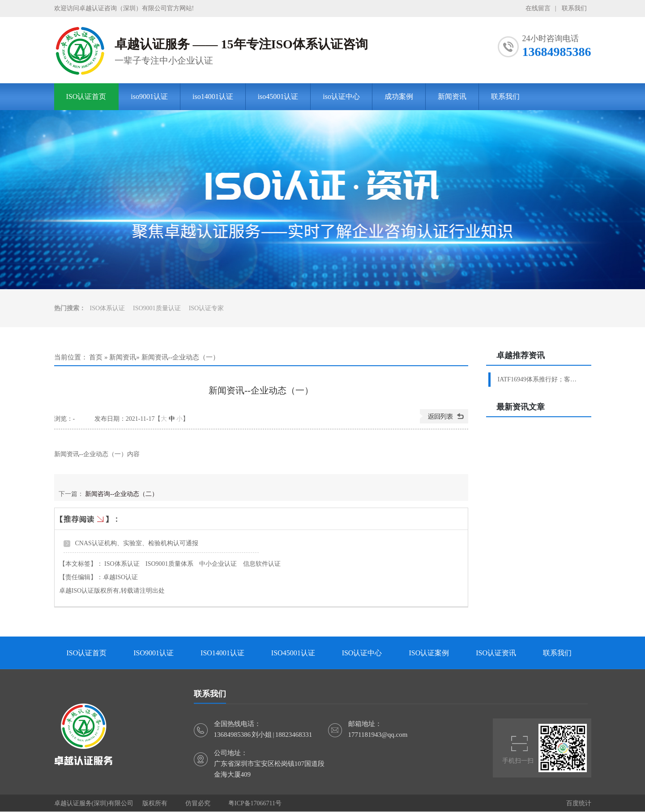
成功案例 (399, 96)
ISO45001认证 (293, 653)
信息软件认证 (262, 564)
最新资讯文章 (521, 407)
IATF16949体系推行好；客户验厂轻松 (540, 379)
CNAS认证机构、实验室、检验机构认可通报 (137, 543)
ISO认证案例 (429, 653)
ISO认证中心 (362, 653)
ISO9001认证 (154, 653)
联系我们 (574, 8)
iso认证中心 (341, 96)
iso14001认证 (213, 96)
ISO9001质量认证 (157, 308)
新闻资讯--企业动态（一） (181, 357)
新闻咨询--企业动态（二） (122, 494)
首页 (96, 357)
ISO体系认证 (108, 308)
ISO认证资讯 (496, 653)
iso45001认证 (278, 96)
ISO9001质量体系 (169, 564)
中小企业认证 (218, 564)
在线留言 (538, 8)
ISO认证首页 (86, 96)
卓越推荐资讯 (521, 355)
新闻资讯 (452, 96)
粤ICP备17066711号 (255, 803)
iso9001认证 (149, 96)
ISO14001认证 (222, 653)
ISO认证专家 (207, 308)
